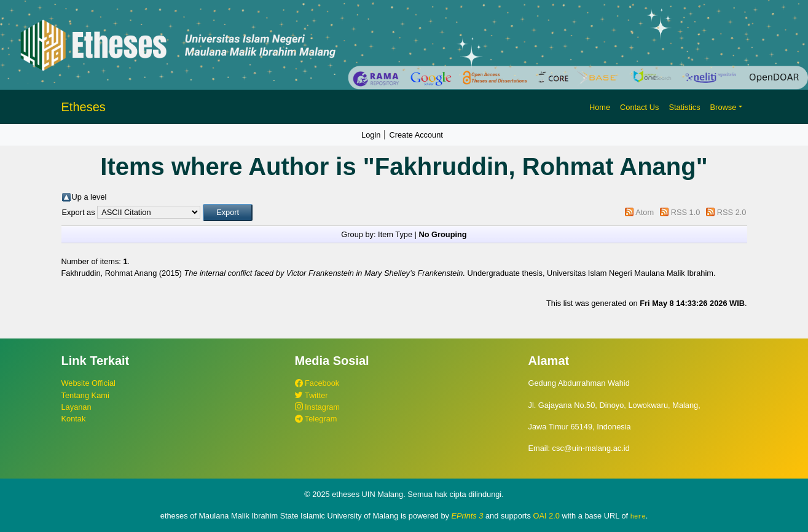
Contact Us (639, 107)
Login (371, 135)
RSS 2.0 (732, 212)
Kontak (74, 419)
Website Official (88, 383)
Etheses (84, 107)
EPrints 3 (468, 516)
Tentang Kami (85, 395)
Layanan (76, 407)
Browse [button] (724, 107)
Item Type (395, 234)
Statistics (684, 107)
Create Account (416, 135)
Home (600, 107)
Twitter (312, 395)
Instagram (317, 407)
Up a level (89, 197)
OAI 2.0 (547, 516)
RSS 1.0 (686, 212)
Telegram (316, 419)
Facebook (317, 383)
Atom (645, 212)
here (638, 516)
